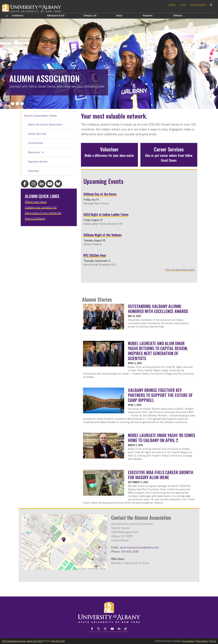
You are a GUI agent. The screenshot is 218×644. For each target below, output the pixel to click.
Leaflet (82, 569)
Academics (18, 16)
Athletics (178, 16)
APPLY (172, 5)
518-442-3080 (130, 552)
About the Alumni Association (45, 125)
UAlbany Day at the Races (100, 194)
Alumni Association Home (40, 116)
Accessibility (188, 641)
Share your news (36, 202)
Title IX (213, 641)
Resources (34, 152)
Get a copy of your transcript (43, 213)
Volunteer (34, 171)
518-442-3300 (58, 641)
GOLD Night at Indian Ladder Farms (106, 214)
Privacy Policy (202, 641)
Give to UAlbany (35, 218)
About (119, 16)
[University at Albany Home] (32, 8)
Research (148, 16)
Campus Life (90, 16)
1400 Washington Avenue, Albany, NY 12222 (22, 641)
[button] (64, 540)
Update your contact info (41, 207)
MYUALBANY (198, 5)
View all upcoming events (180, 270)
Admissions (55, 16)
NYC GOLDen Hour (95, 255)
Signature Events (38, 162)
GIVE (183, 5)
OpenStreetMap (93, 569)
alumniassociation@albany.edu (140, 547)
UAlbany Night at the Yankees (103, 235)
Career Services (37, 134)
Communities (36, 143)
